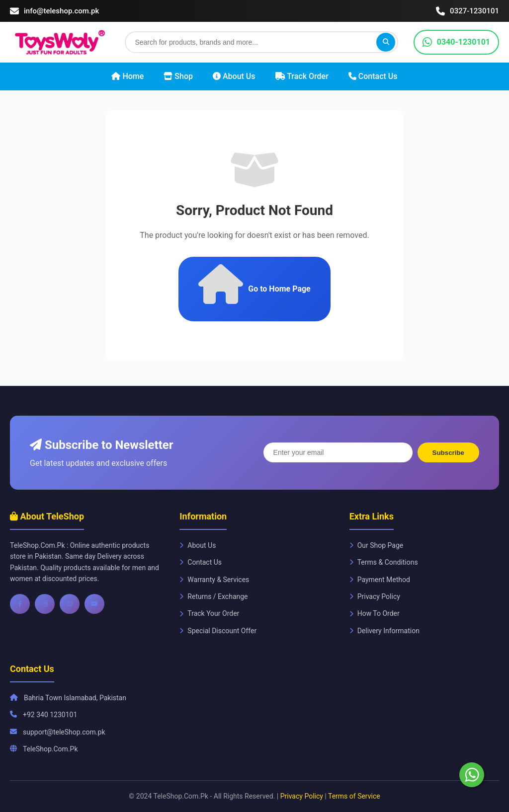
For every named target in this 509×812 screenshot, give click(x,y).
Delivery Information (384, 631)
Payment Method (380, 580)
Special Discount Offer (218, 631)
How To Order (375, 613)
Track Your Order (209, 613)
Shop (178, 76)
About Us (234, 76)
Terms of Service (354, 796)
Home (127, 76)
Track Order (302, 76)
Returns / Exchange (213, 596)
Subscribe (448, 453)
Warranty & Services (214, 580)
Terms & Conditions (384, 562)
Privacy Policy (375, 596)
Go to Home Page (254, 284)
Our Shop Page (377, 545)
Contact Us (373, 76)
